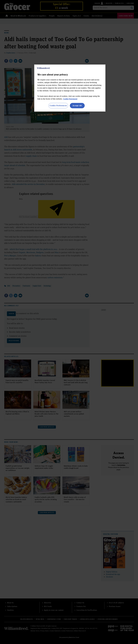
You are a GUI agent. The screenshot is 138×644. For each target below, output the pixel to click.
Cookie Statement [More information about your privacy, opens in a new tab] (70, 99)
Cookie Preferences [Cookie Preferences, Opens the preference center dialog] (58, 105)
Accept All (77, 105)
